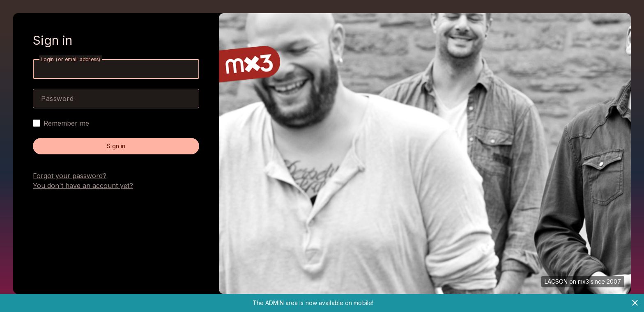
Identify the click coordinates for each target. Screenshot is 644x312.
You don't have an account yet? (83, 186)
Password (57, 99)
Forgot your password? (70, 176)
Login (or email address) (71, 59)
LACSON (556, 281)
